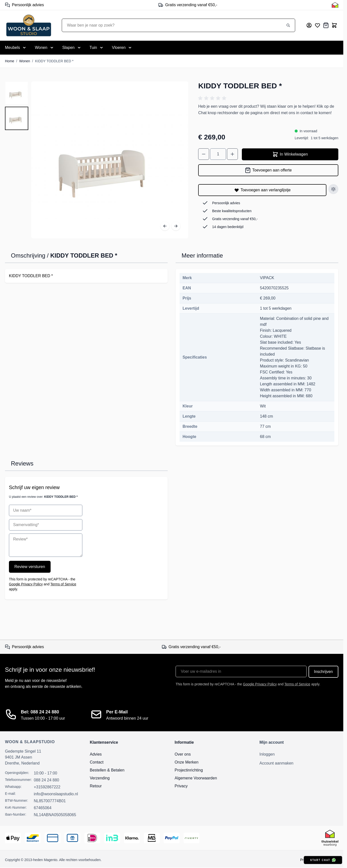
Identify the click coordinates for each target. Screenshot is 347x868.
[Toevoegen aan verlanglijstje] (262, 190)
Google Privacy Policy (26, 584)
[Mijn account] (309, 25)
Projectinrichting (189, 770)
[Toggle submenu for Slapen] (72, 48)
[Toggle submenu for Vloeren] (122, 48)
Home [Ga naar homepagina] (10, 61)
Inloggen (267, 754)
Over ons (183, 754)
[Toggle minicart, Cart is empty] (334, 25)
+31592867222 (47, 787)
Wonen (25, 61)
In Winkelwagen (290, 154)
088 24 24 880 (46, 780)
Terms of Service (63, 584)
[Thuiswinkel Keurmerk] (335, 5)
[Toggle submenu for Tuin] (97, 48)
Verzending (100, 778)
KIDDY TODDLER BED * (54, 61)
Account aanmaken (276, 763)
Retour (96, 786)
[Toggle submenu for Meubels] (16, 48)
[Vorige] (165, 226)
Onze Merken (187, 762)
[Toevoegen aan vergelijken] (333, 189)
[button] (213, 98)
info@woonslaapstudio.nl (56, 794)
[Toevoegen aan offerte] (268, 170)
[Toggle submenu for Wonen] (44, 48)
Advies (96, 754)
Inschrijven (323, 672)
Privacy (181, 786)
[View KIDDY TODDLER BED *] (17, 93)
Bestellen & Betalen (107, 770)
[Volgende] (176, 226)
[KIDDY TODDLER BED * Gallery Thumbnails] (17, 106)
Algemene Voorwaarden (196, 778)
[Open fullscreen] (110, 160)
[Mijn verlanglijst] (317, 25)
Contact (97, 762)
